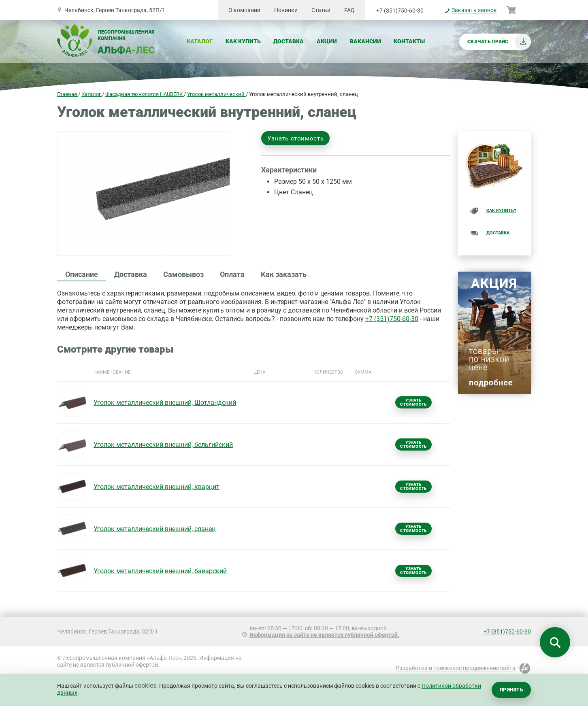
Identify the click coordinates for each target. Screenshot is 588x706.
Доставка (289, 41)
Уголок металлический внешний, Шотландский (165, 403)
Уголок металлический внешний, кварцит (157, 487)
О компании (244, 10)
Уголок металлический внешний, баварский (160, 571)
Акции (327, 41)
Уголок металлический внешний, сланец (154, 529)
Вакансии (365, 41)
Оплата (232, 274)
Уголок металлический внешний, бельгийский (163, 445)
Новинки (286, 10)
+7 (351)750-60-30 (400, 11)
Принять (511, 690)
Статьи (321, 10)
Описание (82, 274)
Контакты (409, 41)
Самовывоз (183, 274)
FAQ (349, 10)
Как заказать (284, 274)
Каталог (200, 41)
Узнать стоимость (295, 138)
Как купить (243, 41)
